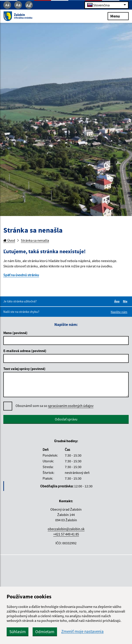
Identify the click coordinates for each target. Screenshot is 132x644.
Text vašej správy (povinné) (24, 369)
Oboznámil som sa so (54, 406)
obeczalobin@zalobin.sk (66, 529)
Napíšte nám (119, 312)
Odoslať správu (66, 419)
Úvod (9, 240)
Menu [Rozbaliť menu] (118, 16)
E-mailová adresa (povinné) (25, 351)
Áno (118, 301)
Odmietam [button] (45, 632)
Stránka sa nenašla (35, 240)
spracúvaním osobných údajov (71, 406)
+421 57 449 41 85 (66, 534)
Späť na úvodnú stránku (21, 275)
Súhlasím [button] (18, 632)
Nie (126, 301)
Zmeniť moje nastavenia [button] (82, 631)
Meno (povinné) (15, 333)
